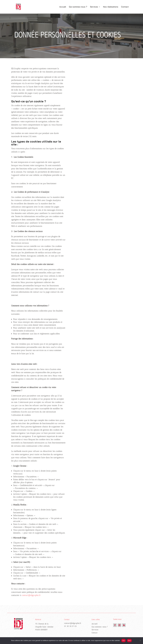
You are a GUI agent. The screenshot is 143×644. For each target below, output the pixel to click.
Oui (124, 640)
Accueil (63, 7)
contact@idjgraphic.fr (73, 623)
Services (94, 7)
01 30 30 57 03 (70, 626)
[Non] (140, 641)
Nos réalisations (111, 7)
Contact (125, 7)
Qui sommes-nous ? (78, 7)
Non (129, 640)
